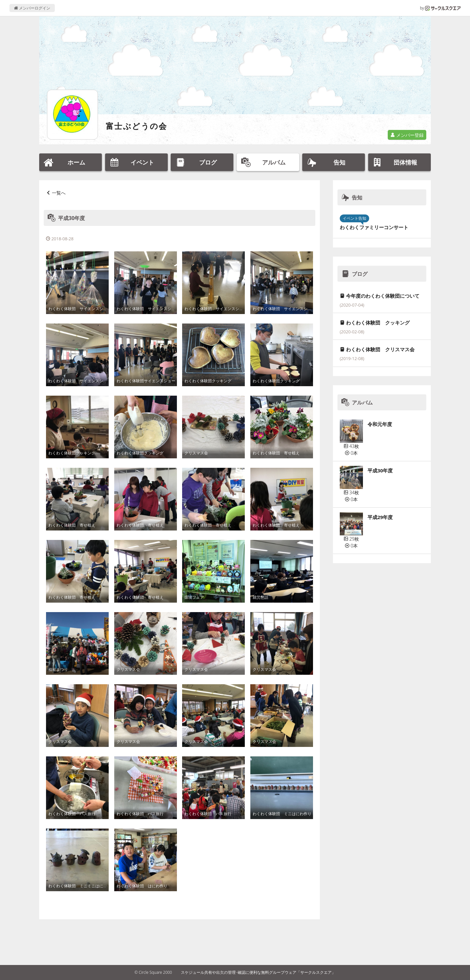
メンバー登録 (407, 135)
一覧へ (59, 193)
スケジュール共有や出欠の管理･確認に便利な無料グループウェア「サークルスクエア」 (258, 972)
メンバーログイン (32, 8)
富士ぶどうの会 (137, 126)
